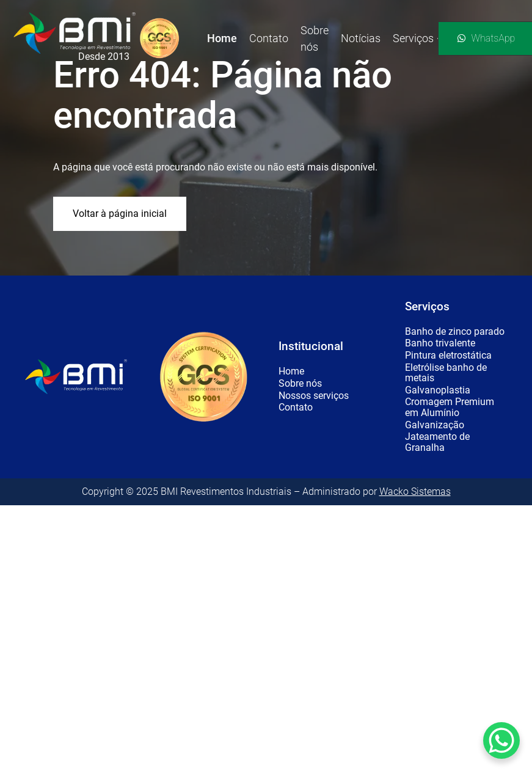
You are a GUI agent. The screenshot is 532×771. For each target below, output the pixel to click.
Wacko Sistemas (415, 491)
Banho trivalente (440, 343)
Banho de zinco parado (455, 332)
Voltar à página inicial (120, 214)
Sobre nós (300, 384)
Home (291, 371)
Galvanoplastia (438, 390)
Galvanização (435, 425)
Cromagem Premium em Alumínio (450, 407)
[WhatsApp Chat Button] (501, 740)
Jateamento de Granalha (437, 442)
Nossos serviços (314, 396)
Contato (296, 407)
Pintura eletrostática (448, 356)
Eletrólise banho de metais (446, 373)
